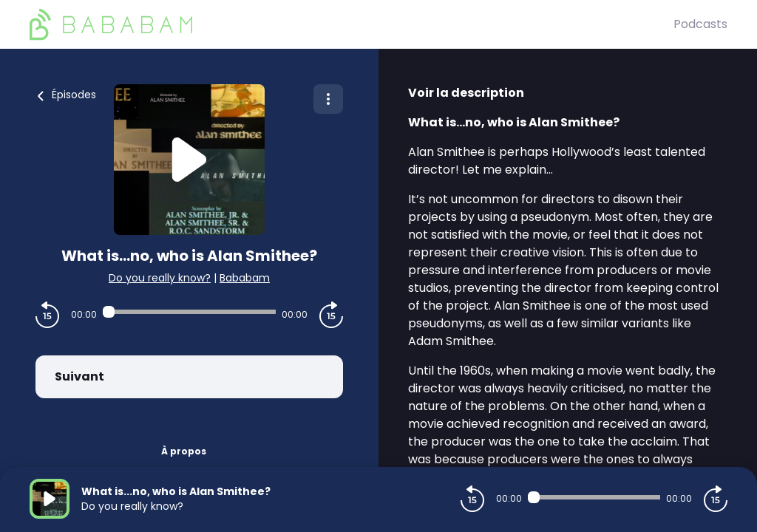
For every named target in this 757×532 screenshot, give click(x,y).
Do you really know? (160, 278)
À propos (184, 451)
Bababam (245, 278)
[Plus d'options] (328, 99)
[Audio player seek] (189, 312)
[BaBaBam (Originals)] (352, 24)
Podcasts (700, 24)
